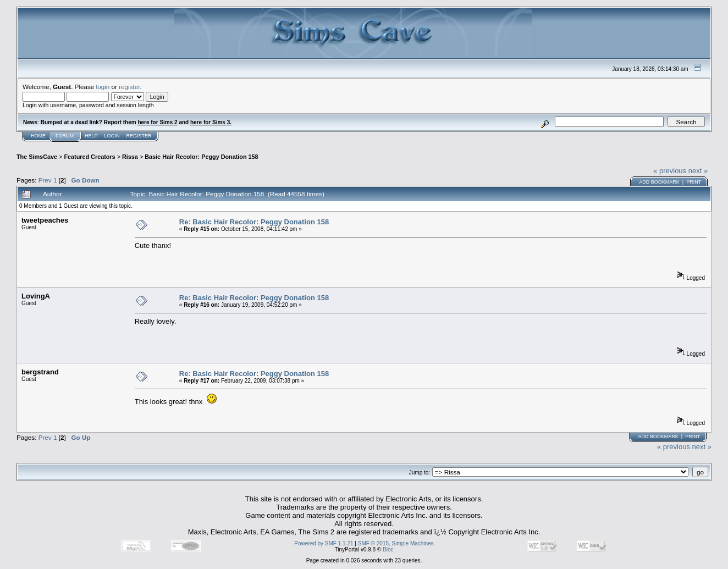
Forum (65, 136)
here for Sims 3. (211, 122)
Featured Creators (89, 157)
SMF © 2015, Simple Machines (396, 543)
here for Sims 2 (157, 122)
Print (694, 182)
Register (139, 136)
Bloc (388, 549)
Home (38, 136)
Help (91, 136)
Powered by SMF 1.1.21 (324, 543)
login (103, 87)
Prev (45, 180)
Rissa (130, 157)
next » (698, 171)
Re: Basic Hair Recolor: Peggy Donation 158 (254, 222)
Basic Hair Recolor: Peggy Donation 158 (201, 157)
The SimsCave (37, 157)
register (129, 87)
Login (112, 136)
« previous (670, 171)
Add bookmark (659, 182)
